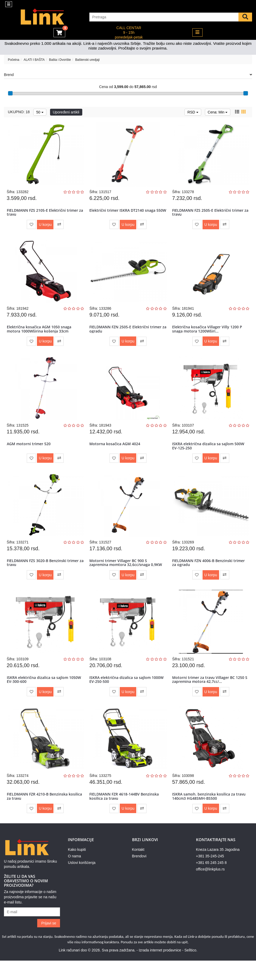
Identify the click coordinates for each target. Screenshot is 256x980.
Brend (128, 75)
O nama (74, 875)
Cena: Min (218, 112)
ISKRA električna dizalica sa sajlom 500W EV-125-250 (209, 454)
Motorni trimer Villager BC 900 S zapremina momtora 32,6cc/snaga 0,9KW (127, 574)
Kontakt (138, 869)
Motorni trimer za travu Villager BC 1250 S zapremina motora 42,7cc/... (209, 694)
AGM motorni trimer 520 (29, 452)
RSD (193, 112)
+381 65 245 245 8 (211, 882)
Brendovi (139, 875)
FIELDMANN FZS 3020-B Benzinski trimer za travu (43, 574)
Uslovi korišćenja (82, 882)
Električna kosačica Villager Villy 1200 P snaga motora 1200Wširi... (208, 334)
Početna (14, 60)
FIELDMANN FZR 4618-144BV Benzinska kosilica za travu (125, 814)
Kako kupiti (77, 869)
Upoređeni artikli (66, 112)
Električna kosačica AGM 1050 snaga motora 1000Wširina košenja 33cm (40, 334)
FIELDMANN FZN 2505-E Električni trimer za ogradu (126, 334)
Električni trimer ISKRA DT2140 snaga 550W (123, 214)
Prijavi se (49, 943)
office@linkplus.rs (210, 889)
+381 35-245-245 (210, 875)
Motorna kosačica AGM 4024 (116, 452)
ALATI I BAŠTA (34, 60)
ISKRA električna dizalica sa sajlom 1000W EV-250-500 (127, 694)
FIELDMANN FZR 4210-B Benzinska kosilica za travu (38, 814)
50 (40, 112)
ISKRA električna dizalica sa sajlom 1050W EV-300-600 (45, 694)
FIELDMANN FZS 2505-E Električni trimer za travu (209, 214)
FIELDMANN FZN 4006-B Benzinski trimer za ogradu (209, 574)
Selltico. (191, 970)
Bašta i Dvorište (60, 60)
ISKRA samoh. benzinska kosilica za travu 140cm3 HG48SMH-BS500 (210, 814)
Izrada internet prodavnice (160, 970)
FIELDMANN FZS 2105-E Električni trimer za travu (43, 214)
